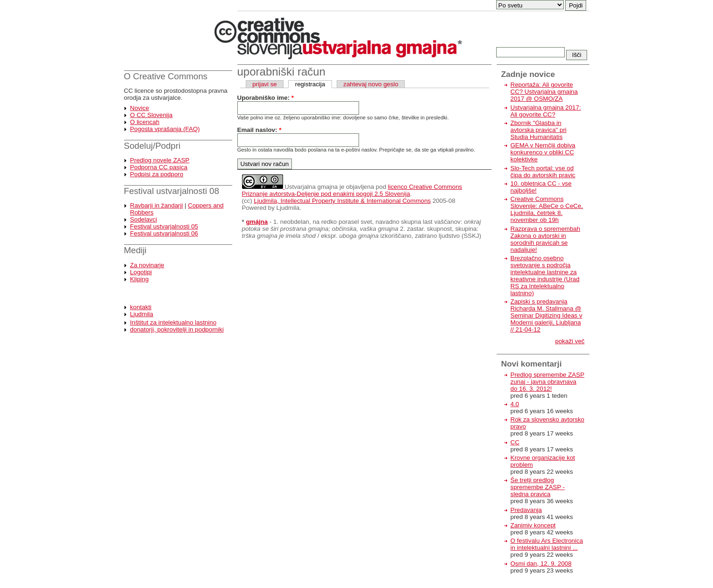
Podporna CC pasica (159, 167)
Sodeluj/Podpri (152, 146)
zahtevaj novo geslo (371, 84)
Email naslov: (260, 130)
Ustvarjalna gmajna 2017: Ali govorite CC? (546, 111)
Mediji (135, 250)
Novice (140, 108)
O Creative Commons (166, 76)
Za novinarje (147, 265)
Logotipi (141, 272)
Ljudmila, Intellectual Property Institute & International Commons (342, 201)
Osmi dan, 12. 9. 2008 (541, 564)
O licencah (145, 122)
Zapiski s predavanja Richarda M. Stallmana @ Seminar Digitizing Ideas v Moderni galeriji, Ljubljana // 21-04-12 (547, 315)
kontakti (141, 307)
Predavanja (526, 510)
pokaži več (570, 341)
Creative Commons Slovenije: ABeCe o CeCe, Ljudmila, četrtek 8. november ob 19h (547, 209)
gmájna (257, 222)
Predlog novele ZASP (160, 160)
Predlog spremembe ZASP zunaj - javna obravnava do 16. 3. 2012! (548, 382)
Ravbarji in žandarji (156, 205)
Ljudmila (142, 314)
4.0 (515, 404)
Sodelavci (144, 219)
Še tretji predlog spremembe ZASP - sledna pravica (538, 487)
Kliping (139, 279)
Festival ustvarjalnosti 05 (164, 226)
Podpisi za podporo (157, 174)
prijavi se (265, 84)
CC (515, 442)
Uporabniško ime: (266, 98)
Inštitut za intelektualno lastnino (173, 322)
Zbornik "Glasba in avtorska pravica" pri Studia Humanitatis (539, 130)
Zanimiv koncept (533, 525)
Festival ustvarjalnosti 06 (164, 233)
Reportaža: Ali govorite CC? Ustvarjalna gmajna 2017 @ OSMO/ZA (544, 92)
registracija (310, 84)
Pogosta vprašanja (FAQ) (165, 129)
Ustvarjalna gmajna (311, 187)
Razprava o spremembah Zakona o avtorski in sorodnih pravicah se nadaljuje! (546, 239)
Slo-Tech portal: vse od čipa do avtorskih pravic (543, 172)
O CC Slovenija (151, 115)
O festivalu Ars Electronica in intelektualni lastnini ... (547, 544)
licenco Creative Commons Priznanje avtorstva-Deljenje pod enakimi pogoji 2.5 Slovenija (352, 190)
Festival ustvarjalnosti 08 (172, 191)
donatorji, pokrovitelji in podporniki (177, 329)
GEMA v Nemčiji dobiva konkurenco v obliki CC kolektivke (543, 152)
